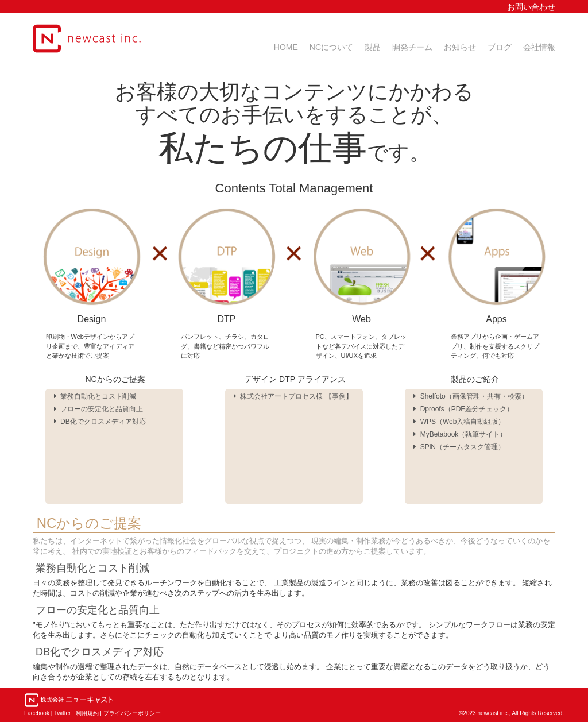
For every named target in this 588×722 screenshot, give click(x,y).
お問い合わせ (531, 7)
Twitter (62, 713)
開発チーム (412, 47)
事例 (339, 396)
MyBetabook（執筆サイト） (460, 434)
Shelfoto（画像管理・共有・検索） (471, 396)
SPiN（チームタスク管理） (459, 447)
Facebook (37, 713)
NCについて (331, 47)
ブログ (500, 47)
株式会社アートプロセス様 (281, 396)
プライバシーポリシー (132, 713)
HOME (286, 47)
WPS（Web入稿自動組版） (459, 422)
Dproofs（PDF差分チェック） (463, 409)
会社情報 (539, 47)
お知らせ (460, 47)
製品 (373, 47)
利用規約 (87, 713)
